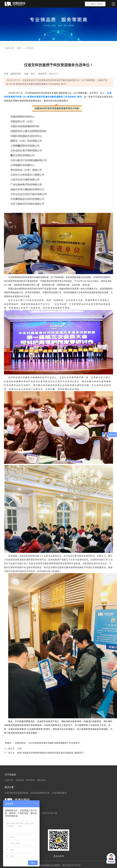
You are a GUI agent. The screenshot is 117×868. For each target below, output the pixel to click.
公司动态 (30, 48)
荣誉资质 (31, 780)
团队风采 (41, 780)
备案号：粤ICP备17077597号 (67, 865)
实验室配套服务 (59, 793)
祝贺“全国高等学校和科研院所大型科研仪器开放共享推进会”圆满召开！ (51, 753)
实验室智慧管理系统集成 (16, 793)
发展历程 (20, 780)
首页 (19, 48)
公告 (19, 749)
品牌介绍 (9, 780)
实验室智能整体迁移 (40, 793)
